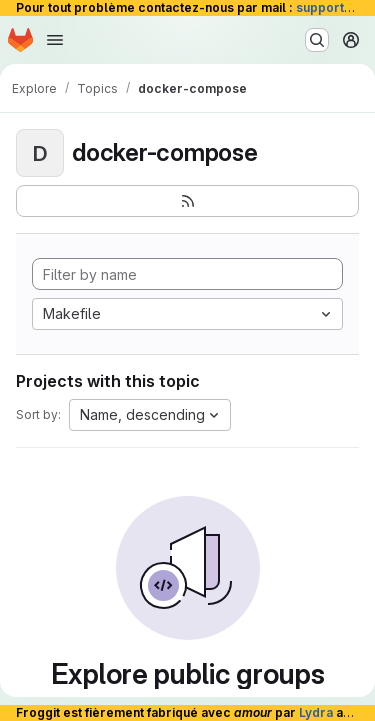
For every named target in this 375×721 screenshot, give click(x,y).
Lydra (316, 712)
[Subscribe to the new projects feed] (187, 201)
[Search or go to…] (317, 40)
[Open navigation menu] (55, 40)
